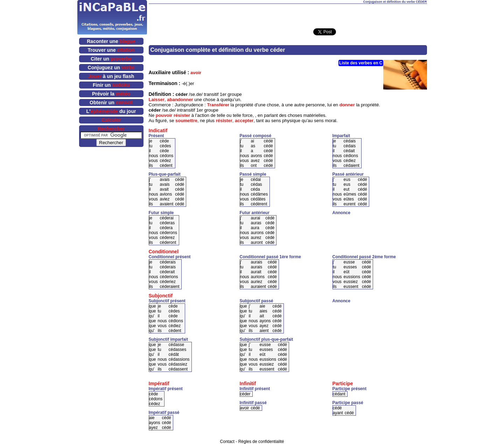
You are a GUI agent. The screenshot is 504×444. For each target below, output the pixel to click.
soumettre (186, 121)
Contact (227, 442)
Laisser (157, 100)
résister (182, 115)
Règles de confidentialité (261, 442)
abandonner (180, 100)
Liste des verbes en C (361, 63)
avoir (196, 73)
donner (347, 105)
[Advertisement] (288, 14)
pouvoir (164, 115)
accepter (244, 121)
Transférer (218, 105)
